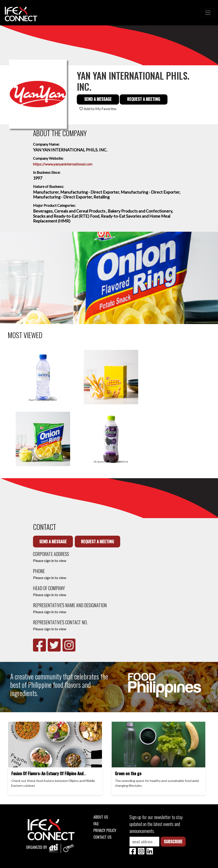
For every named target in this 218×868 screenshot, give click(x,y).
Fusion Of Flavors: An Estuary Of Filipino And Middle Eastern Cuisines (47, 776)
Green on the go (128, 773)
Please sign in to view (50, 560)
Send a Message (98, 99)
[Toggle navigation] (208, 13)
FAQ (96, 824)
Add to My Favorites (98, 109)
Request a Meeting (144, 99)
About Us (101, 817)
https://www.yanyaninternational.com (63, 164)
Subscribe (173, 841)
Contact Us (102, 837)
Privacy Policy (105, 830)
